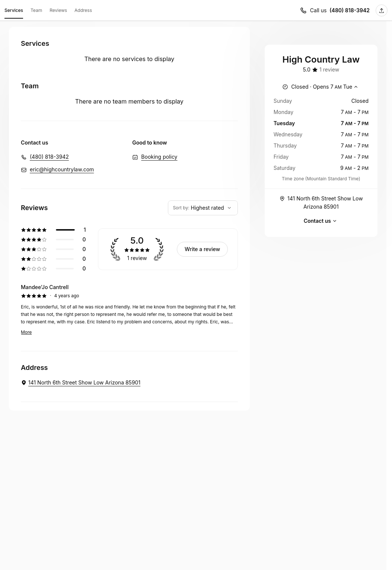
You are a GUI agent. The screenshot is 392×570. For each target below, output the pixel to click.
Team (36, 10)
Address (83, 10)
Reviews (58, 10)
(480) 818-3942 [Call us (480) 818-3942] (350, 10)
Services (14, 12)
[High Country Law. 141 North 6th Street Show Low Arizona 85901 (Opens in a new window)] (81, 383)
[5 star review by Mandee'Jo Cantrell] (129, 310)
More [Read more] (26, 332)
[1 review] (329, 70)
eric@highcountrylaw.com (62, 169)
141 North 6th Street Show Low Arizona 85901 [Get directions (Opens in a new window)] (321, 202)
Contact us (321, 221)
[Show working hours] (321, 87)
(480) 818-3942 (49, 157)
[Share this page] (382, 10)
